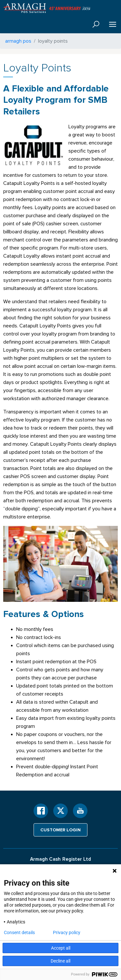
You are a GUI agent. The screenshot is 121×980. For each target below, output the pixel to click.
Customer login (60, 830)
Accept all (61, 948)
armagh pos (18, 41)
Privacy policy (67, 932)
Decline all (60, 961)
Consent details (19, 932)
